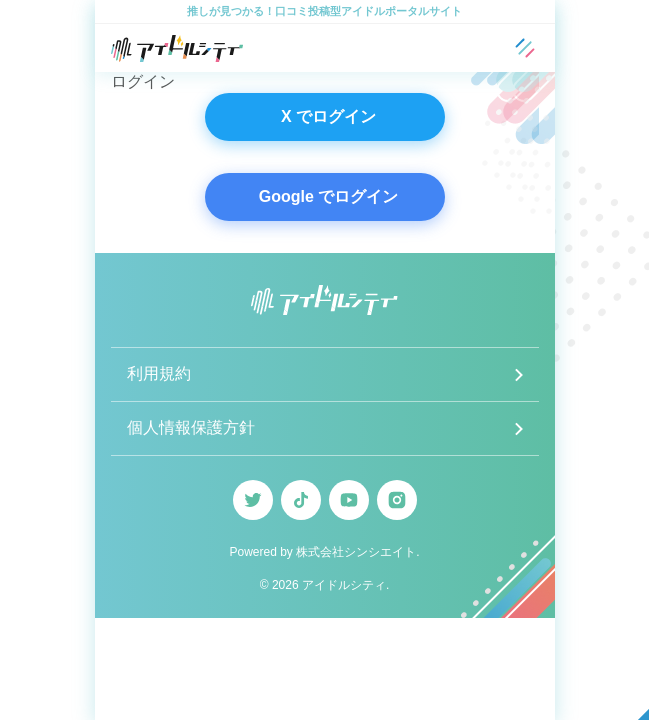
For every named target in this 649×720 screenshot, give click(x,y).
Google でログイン (329, 196)
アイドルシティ (344, 585)
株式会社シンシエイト (356, 552)
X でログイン (328, 116)
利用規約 (159, 373)
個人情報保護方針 (191, 427)
